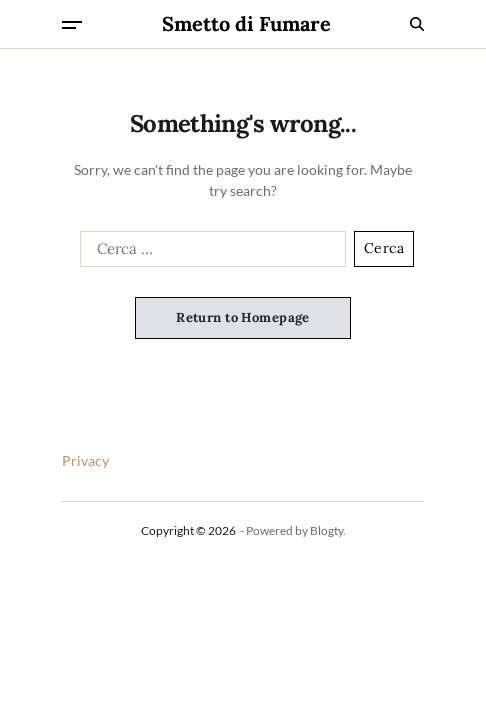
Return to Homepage (243, 317)
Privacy (85, 460)
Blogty (326, 530)
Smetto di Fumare (246, 24)
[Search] (417, 24)
